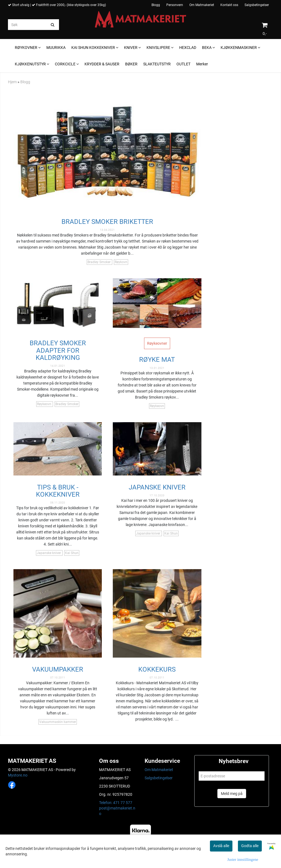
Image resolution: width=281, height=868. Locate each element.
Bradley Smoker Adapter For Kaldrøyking (58, 350)
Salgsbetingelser (257, 5)
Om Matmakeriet (202, 5)
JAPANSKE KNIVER (157, 487)
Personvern (175, 5)
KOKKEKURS (157, 669)
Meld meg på (232, 794)
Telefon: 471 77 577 (116, 803)
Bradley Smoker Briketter (107, 222)
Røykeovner (157, 343)
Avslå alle (221, 846)
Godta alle (250, 846)
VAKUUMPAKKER (58, 669)
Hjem (12, 82)
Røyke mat (157, 360)
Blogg (156, 5)
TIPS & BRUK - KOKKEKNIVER (58, 491)
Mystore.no (18, 775)
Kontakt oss (229, 5)
